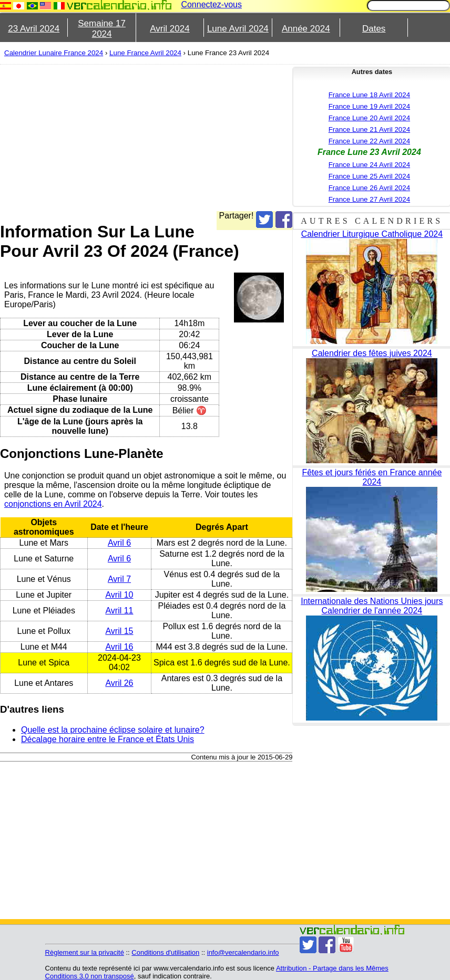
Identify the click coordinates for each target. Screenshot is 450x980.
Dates (374, 29)
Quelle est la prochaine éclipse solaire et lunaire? (113, 730)
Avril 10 (119, 595)
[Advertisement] (220, 138)
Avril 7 (119, 579)
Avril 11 (119, 611)
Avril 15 (119, 631)
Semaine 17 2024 (102, 29)
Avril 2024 (170, 29)
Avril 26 (119, 683)
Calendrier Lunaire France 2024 (54, 53)
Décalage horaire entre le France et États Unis (108, 739)
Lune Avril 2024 (238, 29)
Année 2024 (306, 29)
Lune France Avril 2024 (145, 53)
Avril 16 (119, 647)
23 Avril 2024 (34, 29)
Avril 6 (119, 543)
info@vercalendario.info (243, 952)
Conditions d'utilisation (165, 952)
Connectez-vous (211, 4)
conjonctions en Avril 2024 (53, 504)
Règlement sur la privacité (85, 952)
